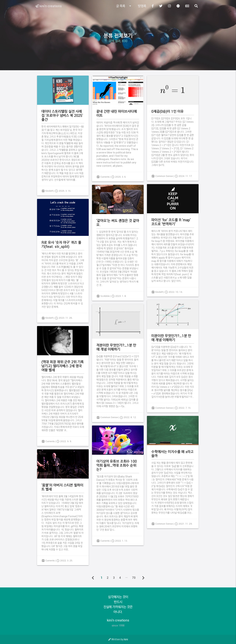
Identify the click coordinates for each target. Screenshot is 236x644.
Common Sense (164, 176)
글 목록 (124, 6)
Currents (105, 177)
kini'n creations (49, 6)
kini (126, 639)
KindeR (49, 191)
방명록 (142, 6)
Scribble (105, 296)
